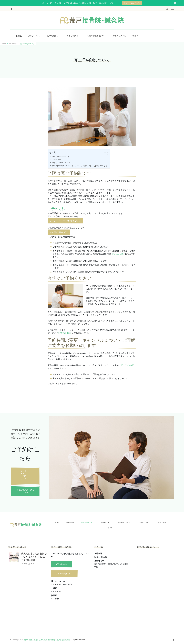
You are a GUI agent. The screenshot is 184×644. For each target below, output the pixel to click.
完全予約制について (88, 522)
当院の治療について (95, 36)
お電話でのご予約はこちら (25, 491)
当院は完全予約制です (61, 156)
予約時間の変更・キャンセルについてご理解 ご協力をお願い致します (80, 166)
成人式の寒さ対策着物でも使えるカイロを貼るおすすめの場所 (34, 557)
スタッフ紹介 (72, 36)
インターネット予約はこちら (65, 221)
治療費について (106, 522)
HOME (19, 36)
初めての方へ (52, 36)
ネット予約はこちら (132, 3)
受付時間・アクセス (125, 522)
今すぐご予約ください (61, 162)
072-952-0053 (59, 232)
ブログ (135, 36)
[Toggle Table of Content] (105, 153)
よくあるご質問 (160, 522)
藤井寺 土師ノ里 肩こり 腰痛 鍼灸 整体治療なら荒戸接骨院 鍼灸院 (47, 640)
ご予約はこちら (119, 36)
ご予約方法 (56, 159)
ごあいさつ (33, 36)
